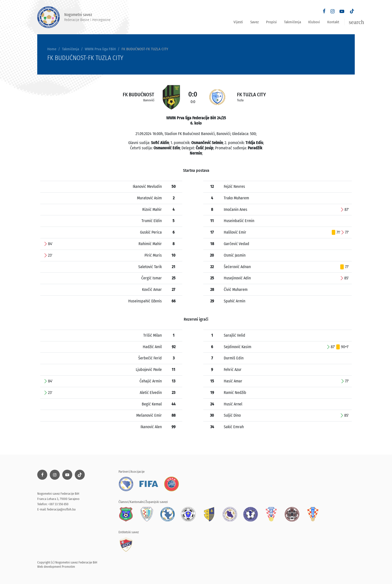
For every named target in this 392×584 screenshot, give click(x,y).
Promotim (68, 567)
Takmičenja (292, 22)
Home (52, 49)
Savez (254, 22)
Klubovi (314, 22)
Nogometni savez (74, 17)
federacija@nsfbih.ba (61, 509)
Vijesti (238, 22)
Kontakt (333, 22)
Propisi (271, 22)
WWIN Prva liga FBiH (100, 49)
